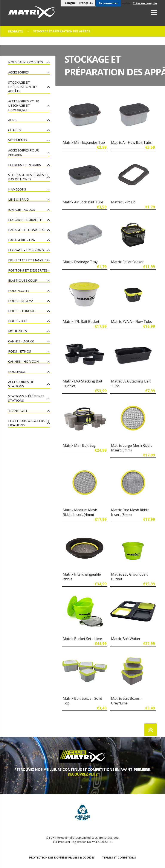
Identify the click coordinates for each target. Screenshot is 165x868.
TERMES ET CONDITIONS (119, 857)
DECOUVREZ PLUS (83, 774)
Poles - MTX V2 (21, 301)
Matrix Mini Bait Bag (79, 445)
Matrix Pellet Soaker (127, 262)
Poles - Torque (22, 311)
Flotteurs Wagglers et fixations (29, 423)
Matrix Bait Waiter (126, 639)
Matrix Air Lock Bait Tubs (83, 202)
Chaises (15, 130)
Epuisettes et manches (28, 260)
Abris (13, 120)
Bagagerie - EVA (21, 240)
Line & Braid (19, 199)
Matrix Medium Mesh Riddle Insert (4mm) (80, 512)
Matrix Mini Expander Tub (84, 142)
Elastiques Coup (23, 280)
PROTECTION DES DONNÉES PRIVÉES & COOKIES (62, 857)
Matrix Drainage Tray (80, 262)
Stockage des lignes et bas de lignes (28, 177)
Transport (18, 411)
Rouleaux (17, 372)
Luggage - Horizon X (26, 250)
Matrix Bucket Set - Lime (82, 639)
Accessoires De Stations (21, 384)
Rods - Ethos (20, 351)
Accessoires (18, 72)
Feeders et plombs (24, 165)
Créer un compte (145, 3)
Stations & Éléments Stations (26, 398)
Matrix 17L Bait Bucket (81, 322)
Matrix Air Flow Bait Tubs (131, 142)
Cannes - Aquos (21, 341)
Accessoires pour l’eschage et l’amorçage (24, 105)
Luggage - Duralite (25, 220)
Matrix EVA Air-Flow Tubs (131, 322)
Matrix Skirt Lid (123, 202)
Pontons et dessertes (28, 270)
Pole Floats (19, 290)
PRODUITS (15, 31)
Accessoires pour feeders (24, 152)
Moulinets (18, 331)
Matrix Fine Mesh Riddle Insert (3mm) (130, 512)
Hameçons (17, 189)
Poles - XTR (18, 321)
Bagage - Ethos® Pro (27, 230)
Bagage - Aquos (22, 209)
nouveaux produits (26, 62)
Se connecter (108, 3)
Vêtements (18, 140)
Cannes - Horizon (23, 361)
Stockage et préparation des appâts (23, 87)
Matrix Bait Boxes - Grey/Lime (126, 701)
